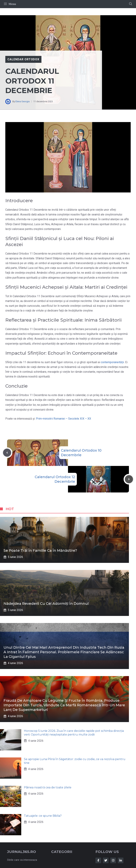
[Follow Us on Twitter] (106, 860)
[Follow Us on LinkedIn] (121, 860)
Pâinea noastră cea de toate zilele (48, 787)
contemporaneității (112, 362)
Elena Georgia (22, 101)
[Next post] (129, 479)
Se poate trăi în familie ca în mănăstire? (40, 550)
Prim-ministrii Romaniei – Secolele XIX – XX (63, 419)
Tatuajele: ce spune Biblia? (43, 816)
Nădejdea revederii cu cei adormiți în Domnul (46, 604)
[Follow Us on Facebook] (98, 860)
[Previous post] (7, 453)
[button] (131, 4)
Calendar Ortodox (23, 59)
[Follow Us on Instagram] (113, 860)
